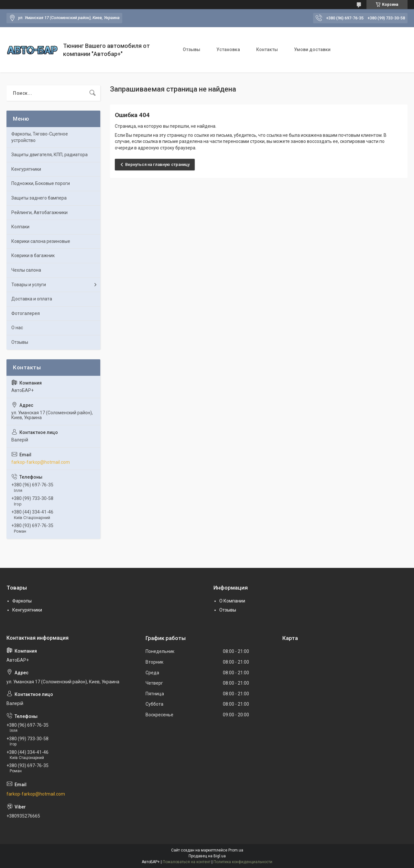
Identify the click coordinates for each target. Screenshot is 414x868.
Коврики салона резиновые (41, 241)
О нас (17, 328)
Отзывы (191, 49)
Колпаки (20, 227)
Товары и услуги (29, 285)
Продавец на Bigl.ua (207, 856)
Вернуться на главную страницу (157, 164)
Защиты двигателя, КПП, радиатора (49, 155)
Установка (228, 49)
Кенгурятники (26, 169)
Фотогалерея (26, 313)
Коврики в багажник (33, 255)
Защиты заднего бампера (39, 198)
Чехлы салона (26, 270)
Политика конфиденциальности (243, 862)
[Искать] (93, 93)
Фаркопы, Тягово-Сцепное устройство (40, 137)
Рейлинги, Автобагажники (39, 212)
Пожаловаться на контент (187, 862)
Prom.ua (236, 850)
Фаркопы (22, 601)
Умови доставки (312, 49)
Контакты (267, 49)
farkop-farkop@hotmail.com (41, 462)
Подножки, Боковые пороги (41, 183)
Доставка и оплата (32, 299)
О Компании (232, 601)
